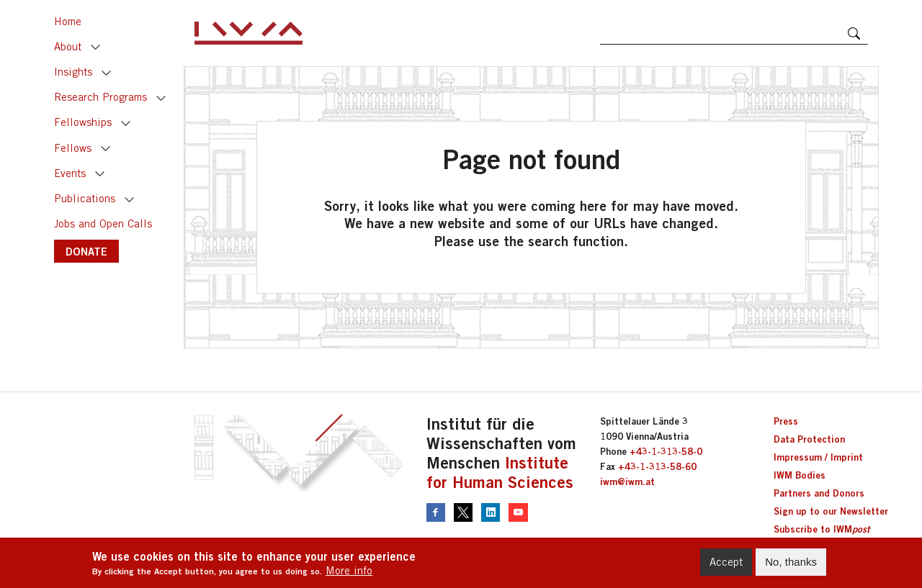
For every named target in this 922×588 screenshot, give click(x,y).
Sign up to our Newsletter (831, 511)
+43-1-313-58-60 (657, 466)
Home (68, 21)
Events (70, 173)
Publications (85, 198)
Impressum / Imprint (818, 457)
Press (786, 421)
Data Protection (809, 439)
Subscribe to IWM (822, 529)
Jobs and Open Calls (103, 223)
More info (349, 573)
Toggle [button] (96, 48)
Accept (726, 565)
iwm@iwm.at (627, 481)
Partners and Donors (819, 493)
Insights (73, 72)
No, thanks (791, 565)
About (68, 46)
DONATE (86, 251)
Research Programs (100, 97)
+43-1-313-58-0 (666, 451)
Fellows (73, 148)
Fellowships (83, 122)
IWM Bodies (800, 475)
